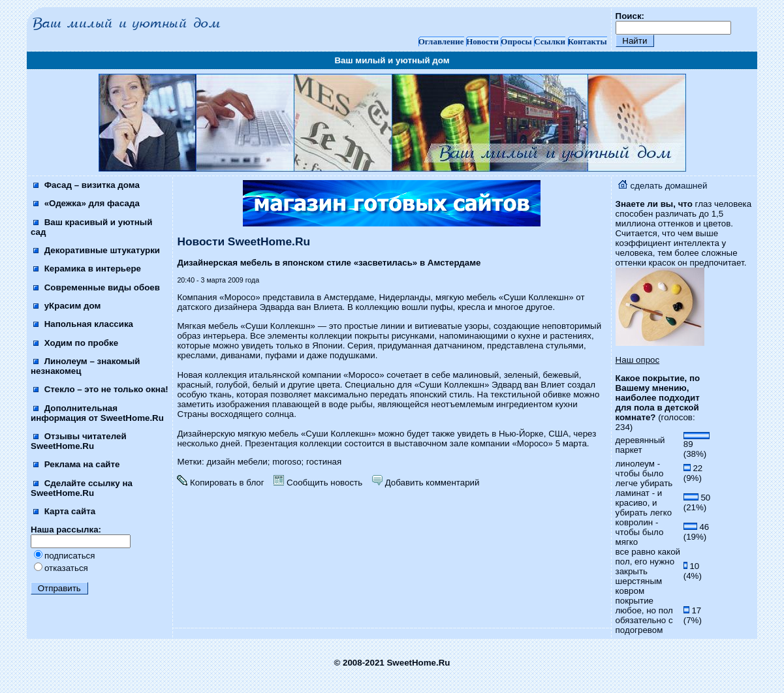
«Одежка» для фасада (86, 203)
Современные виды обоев (97, 287)
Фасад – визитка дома (86, 185)
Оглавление (441, 41)
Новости (482, 41)
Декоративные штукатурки (97, 250)
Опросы (516, 41)
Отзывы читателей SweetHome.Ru (79, 441)
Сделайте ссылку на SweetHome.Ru (82, 488)
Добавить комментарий (426, 483)
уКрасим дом (67, 306)
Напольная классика (83, 324)
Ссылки (550, 41)
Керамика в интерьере (87, 269)
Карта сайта (64, 511)
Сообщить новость (318, 483)
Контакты (588, 41)
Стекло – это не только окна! (101, 389)
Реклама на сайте (76, 464)
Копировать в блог (220, 483)
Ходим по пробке (76, 343)
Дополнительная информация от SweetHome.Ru (97, 413)
